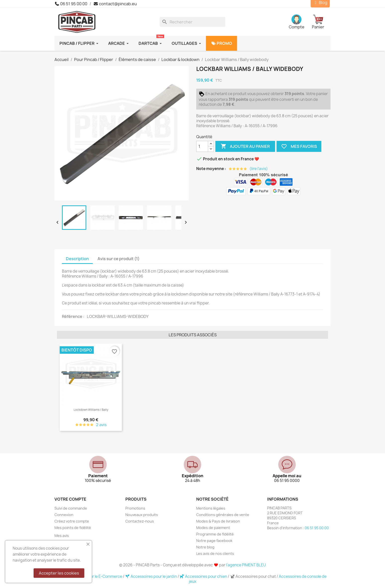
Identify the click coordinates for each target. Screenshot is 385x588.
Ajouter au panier (245, 146)
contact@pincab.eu (115, 4)
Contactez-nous (140, 521)
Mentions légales (211, 508)
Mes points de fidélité (73, 528)
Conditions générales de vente (223, 515)
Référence (72, 316)
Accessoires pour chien (204, 576)
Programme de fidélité (215, 534)
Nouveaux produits (142, 515)
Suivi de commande (71, 508)
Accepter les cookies (59, 573)
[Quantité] (202, 146)
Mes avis (62, 536)
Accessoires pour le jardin (151, 576)
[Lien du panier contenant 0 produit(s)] (321, 22)
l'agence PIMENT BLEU (246, 565)
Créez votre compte (72, 521)
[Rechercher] (192, 22)
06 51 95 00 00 (71, 4)
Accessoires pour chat (253, 576)
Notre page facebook (214, 541)
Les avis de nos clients (215, 554)
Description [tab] (77, 259)
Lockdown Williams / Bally (91, 410)
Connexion (64, 515)
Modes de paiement (213, 528)
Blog (320, 3)
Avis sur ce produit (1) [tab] (119, 259)
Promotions (135, 508)
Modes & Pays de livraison (218, 521)
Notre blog (205, 547)
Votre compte (70, 499)
